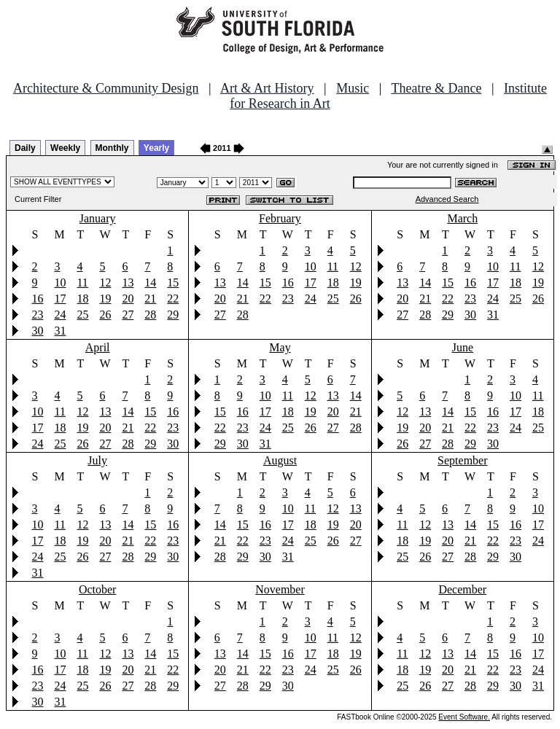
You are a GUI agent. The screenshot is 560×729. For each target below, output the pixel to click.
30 (38, 331)
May (280, 347)
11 (82, 282)
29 (173, 315)
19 (105, 299)
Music (353, 88)
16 (38, 299)
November (280, 589)
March (462, 218)
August (280, 460)
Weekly (65, 148)
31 (60, 331)
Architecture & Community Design (106, 88)
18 (82, 299)
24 (60, 315)
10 (60, 282)
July (97, 460)
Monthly (112, 148)
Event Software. (464, 717)
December (462, 589)
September (462, 460)
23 (38, 315)
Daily (25, 148)
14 (150, 282)
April (98, 347)
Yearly (156, 148)
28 (150, 315)
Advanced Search (447, 199)
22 (173, 299)
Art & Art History (267, 88)
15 (173, 282)
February (280, 218)
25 (82, 315)
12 (105, 282)
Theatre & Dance (436, 88)
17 (60, 299)
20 (128, 299)
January (98, 218)
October (98, 589)
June (463, 347)
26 (105, 315)
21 (150, 299)
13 (128, 282)
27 (128, 315)
